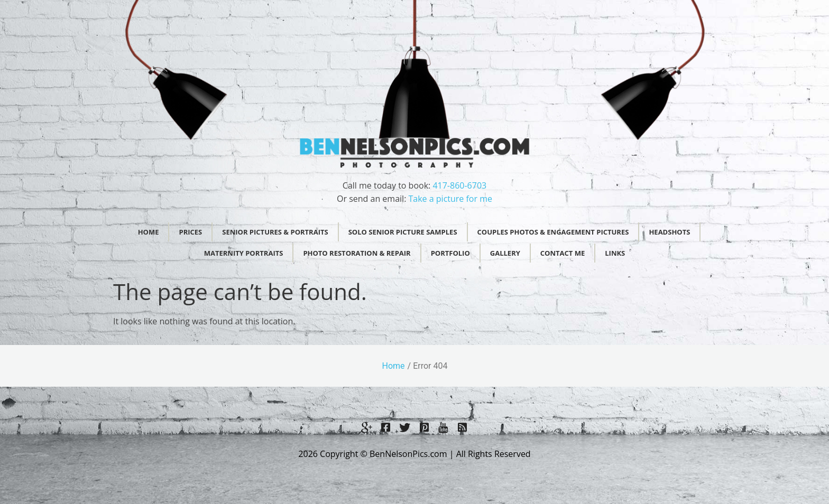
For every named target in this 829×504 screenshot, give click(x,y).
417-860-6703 (459, 185)
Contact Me (563, 253)
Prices (190, 232)
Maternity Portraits (244, 253)
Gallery (505, 253)
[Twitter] (405, 427)
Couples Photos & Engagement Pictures (553, 232)
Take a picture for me (450, 199)
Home (149, 232)
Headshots (669, 232)
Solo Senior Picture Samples (403, 232)
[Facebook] (386, 427)
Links (615, 253)
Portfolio (450, 253)
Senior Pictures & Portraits (275, 232)
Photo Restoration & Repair (357, 253)
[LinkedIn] (462, 427)
